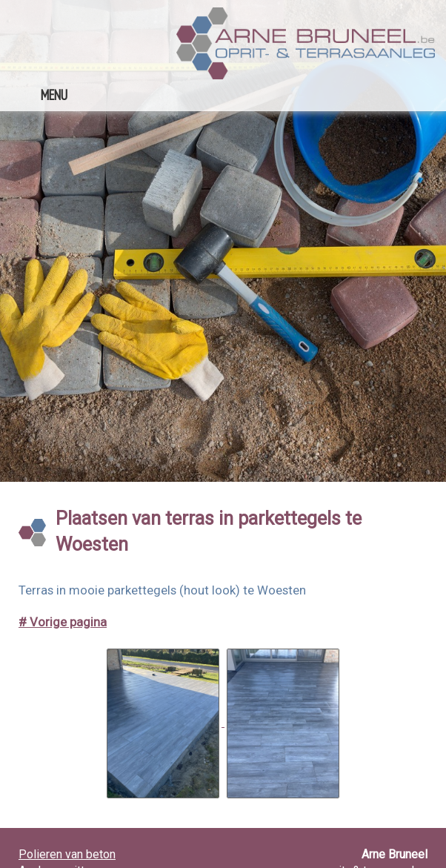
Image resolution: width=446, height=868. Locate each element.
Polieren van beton (67, 854)
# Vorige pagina (63, 622)
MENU (54, 95)
